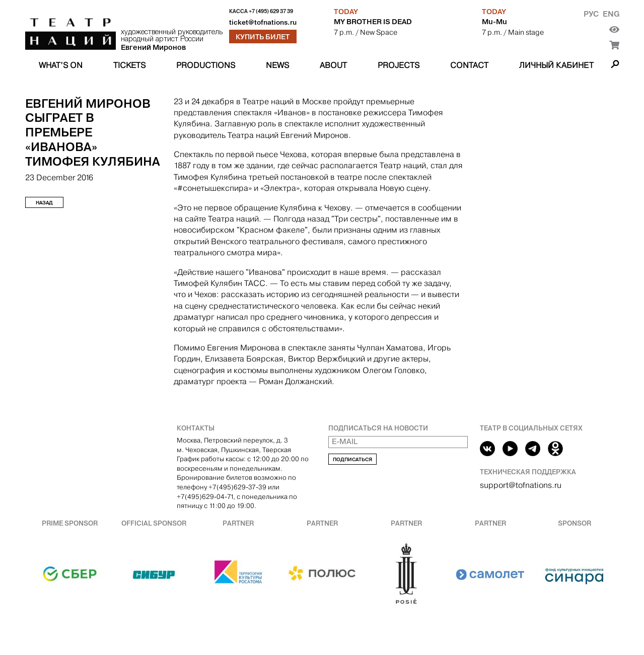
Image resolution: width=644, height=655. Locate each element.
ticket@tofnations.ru (263, 22)
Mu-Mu (494, 22)
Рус (591, 14)
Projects (399, 65)
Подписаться (352, 459)
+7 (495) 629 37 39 (271, 11)
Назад (44, 203)
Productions (206, 65)
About (333, 65)
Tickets (129, 65)
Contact (469, 65)
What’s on (61, 65)
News (277, 65)
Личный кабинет (556, 65)
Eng (611, 14)
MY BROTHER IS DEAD (373, 22)
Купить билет (263, 37)
